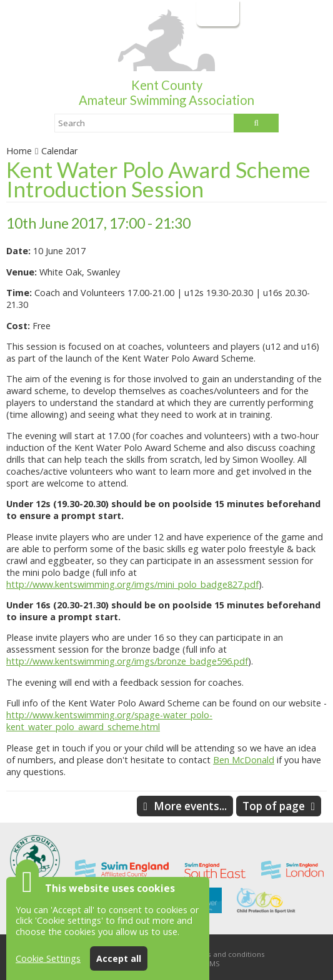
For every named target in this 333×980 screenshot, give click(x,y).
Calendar (59, 151)
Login (216, 13)
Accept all (119, 958)
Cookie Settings (48, 958)
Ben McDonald (244, 760)
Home (19, 151)
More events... (190, 806)
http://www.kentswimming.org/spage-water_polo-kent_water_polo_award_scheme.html (109, 721)
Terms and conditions (227, 954)
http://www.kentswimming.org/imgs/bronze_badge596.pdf (127, 661)
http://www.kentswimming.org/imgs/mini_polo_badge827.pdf (132, 584)
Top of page (274, 806)
